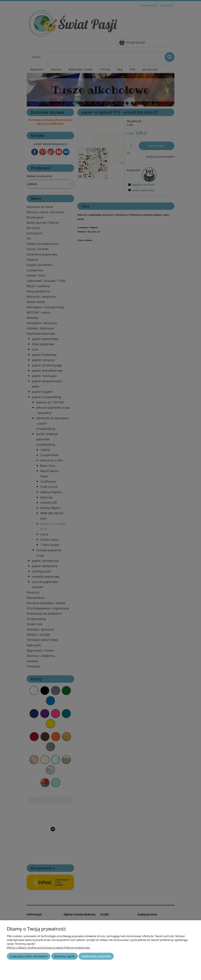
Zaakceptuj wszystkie (96, 956)
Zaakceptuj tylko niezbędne (29, 956)
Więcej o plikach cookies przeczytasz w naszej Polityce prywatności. (49, 947)
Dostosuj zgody (64, 956)
